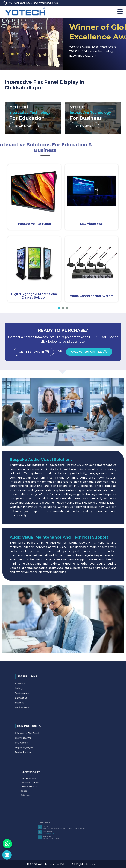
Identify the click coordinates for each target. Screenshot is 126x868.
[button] (59, 308)
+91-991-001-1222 (18, 3)
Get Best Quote (36, 353)
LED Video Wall (92, 224)
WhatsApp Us (46, 3)
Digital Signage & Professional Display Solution (34, 296)
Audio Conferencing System (92, 296)
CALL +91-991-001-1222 (92, 353)
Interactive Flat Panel (34, 224)
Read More (24, 127)
